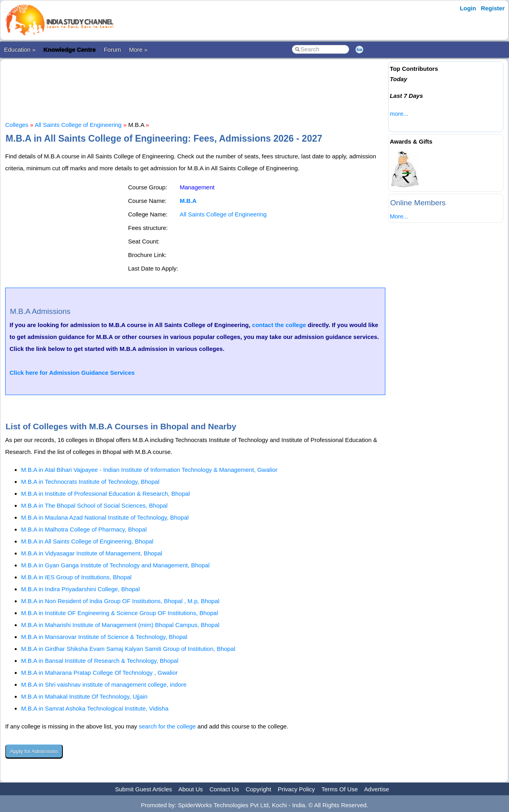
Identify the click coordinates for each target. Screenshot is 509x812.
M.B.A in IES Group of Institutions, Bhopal (76, 577)
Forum (112, 50)
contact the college (279, 325)
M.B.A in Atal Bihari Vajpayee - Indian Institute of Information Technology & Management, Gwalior (149, 470)
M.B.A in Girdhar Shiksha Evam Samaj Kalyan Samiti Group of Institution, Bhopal (128, 649)
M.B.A (188, 201)
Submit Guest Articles (143, 789)
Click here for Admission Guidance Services (72, 373)
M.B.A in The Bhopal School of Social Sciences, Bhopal (94, 505)
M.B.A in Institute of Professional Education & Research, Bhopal (105, 494)
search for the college (167, 726)
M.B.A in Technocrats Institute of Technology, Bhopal (90, 482)
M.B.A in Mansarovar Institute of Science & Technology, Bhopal (104, 637)
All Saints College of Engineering (78, 125)
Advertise (377, 789)
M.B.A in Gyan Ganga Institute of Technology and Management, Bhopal (115, 565)
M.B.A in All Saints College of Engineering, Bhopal (87, 541)
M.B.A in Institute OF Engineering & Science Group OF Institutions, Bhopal (119, 613)
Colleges (17, 125)
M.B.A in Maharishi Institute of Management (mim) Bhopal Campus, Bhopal (120, 625)
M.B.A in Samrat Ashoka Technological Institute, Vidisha (95, 708)
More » (138, 50)
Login (468, 8)
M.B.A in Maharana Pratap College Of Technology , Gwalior (99, 673)
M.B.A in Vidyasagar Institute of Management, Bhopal (92, 553)
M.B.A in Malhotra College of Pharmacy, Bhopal (84, 529)
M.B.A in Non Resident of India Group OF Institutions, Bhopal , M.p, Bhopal (120, 601)
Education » (20, 50)
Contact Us (224, 789)
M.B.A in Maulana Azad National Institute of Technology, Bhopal (105, 517)
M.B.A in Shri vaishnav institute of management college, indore (104, 684)
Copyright (258, 789)
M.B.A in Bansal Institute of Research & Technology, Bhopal (100, 661)
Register (493, 8)
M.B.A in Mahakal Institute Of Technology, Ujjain (84, 696)
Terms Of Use (340, 789)
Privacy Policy (296, 789)
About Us (190, 789)
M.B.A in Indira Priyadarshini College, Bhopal (81, 589)
